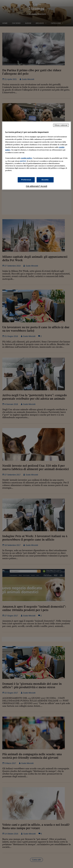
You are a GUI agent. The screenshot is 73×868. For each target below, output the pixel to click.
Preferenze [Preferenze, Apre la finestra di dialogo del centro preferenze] (26, 180)
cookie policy (27, 158)
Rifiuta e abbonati (61, 125)
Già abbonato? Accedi (36, 186)
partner (23, 161)
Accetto (45, 180)
